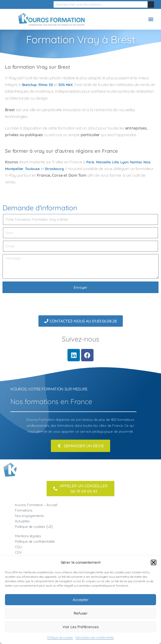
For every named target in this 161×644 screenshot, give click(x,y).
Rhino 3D (46, 85)
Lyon (124, 162)
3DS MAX (65, 85)
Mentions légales (28, 536)
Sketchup (29, 85)
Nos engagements (29, 516)
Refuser (81, 613)
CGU (18, 547)
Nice (147, 162)
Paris (90, 162)
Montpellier (14, 169)
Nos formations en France (51, 401)
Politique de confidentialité (35, 541)
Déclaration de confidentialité (95, 637)
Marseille (103, 162)
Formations (24, 510)
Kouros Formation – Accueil (36, 505)
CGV (18, 552)
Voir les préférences (81, 627)
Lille (115, 162)
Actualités (22, 521)
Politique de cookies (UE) (34, 527)
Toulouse (32, 169)
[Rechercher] (151, 4)
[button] (154, 562)
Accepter (81, 600)
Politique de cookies (60, 637)
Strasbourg (54, 169)
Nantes (136, 162)
